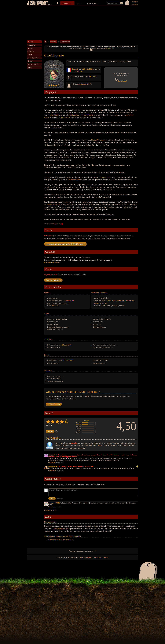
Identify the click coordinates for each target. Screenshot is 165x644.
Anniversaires (93, 3)
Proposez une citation (52, 262)
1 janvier (76, 72)
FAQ (82, 558)
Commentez (52, 462)
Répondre (51, 507)
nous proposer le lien (61, 529)
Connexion (135, 4)
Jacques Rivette (64, 118)
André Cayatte (74, 115)
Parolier (104, 303)
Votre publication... (51, 510)
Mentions (88, 558)
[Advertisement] (82, 23)
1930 (91, 69)
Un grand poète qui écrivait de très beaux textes (76, 467)
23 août (86, 69)
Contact (105, 558)
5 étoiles (78, 422)
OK (91, 50)
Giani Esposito (65, 42)
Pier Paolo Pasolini (86, 115)
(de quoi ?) (93, 76)
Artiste (114, 301)
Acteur (109, 301)
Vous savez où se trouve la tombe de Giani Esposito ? (65, 244)
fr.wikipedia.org (56, 224)
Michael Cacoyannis (98, 140)
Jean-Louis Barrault (53, 205)
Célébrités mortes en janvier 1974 (60, 540)
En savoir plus (109, 48)
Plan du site (97, 558)
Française (68, 301)
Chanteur (120, 301)
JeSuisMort (37, 3)
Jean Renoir (54, 115)
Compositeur (129, 301)
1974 (82, 72)
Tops (79, 3)
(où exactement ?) (85, 84)
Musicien (97, 303)
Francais (75, 69)
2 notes (86, 420)
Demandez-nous (54, 404)
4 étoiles (78, 424)
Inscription (135, 2)
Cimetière (66, 3)
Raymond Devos (105, 177)
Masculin (56, 306)
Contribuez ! (122, 81)
